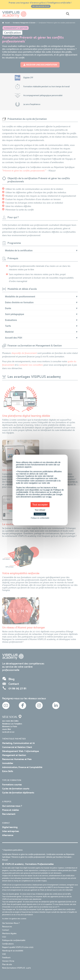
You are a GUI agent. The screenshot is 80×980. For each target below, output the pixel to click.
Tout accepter (40, 505)
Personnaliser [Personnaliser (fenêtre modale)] (40, 514)
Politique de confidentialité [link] (40, 518)
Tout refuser (40, 510)
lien (50, 497)
